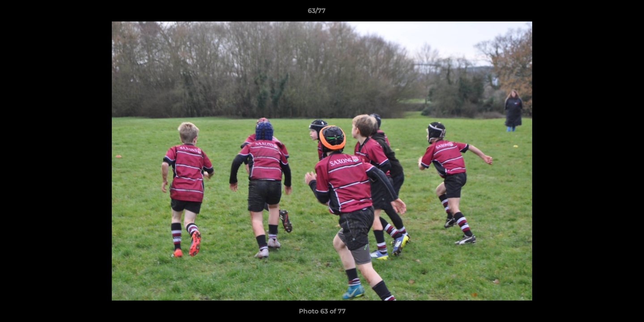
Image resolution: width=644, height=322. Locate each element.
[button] (606, 13)
